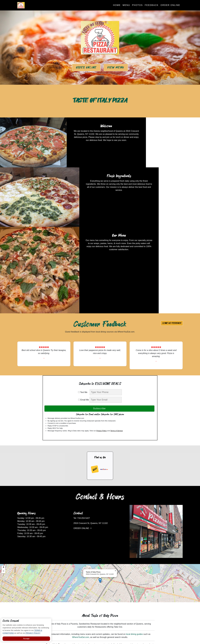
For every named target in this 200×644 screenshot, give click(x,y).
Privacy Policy (101, 357)
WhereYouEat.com (81, 564)
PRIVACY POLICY (33, 633)
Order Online (170, 5)
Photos (137, 5)
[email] (106, 327)
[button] (100, 507)
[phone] (106, 319)
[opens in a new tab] (95, 396)
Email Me (84, 327)
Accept (26, 639)
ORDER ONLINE (83, 455)
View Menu (116, 68)
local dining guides (134, 561)
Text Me (84, 319)
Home (117, 5)
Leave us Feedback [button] (172, 250)
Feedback (152, 5)
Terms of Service (117, 357)
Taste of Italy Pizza (109, 634)
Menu (126, 5)
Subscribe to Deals (112, 600)
